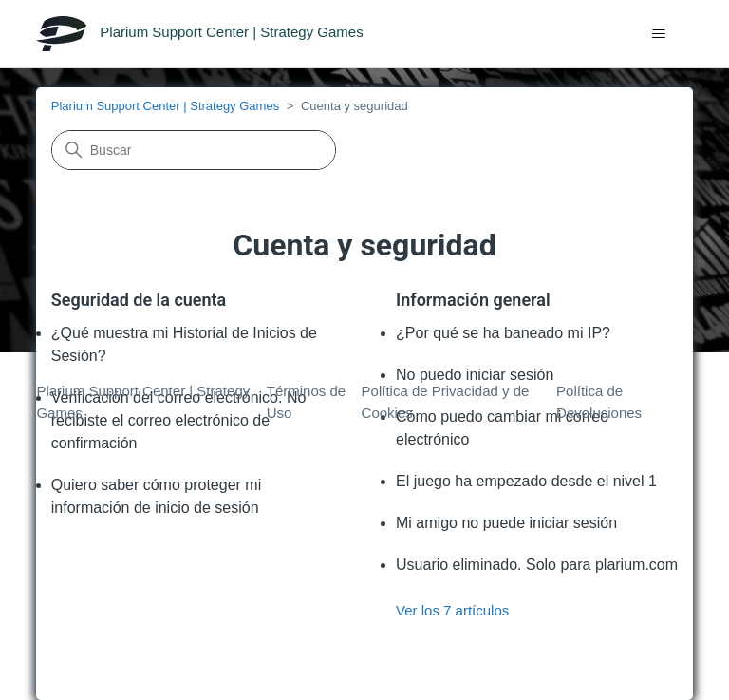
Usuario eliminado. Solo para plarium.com (537, 565)
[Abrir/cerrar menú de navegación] (659, 34)
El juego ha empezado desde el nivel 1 (526, 481)
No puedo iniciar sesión (475, 375)
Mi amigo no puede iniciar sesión (506, 523)
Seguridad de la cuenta (139, 300)
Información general (473, 300)
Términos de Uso (306, 402)
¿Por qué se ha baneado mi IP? (503, 333)
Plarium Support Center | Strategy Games (165, 106)
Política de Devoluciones (599, 402)
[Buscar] (194, 150)
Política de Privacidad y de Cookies (446, 402)
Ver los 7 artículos (452, 610)
